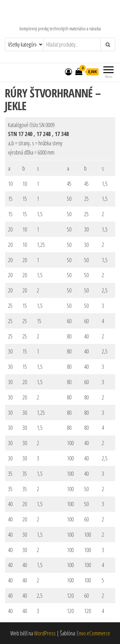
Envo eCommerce (93, 633)
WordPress (45, 633)
